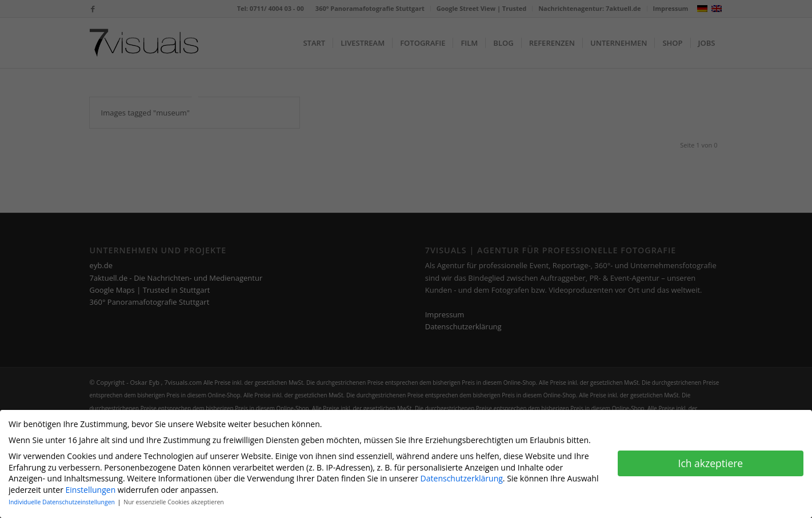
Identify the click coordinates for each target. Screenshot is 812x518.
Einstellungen (91, 487)
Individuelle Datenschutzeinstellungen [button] (63, 500)
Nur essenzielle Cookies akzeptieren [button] (174, 500)
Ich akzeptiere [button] (711, 460)
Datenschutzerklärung (462, 476)
